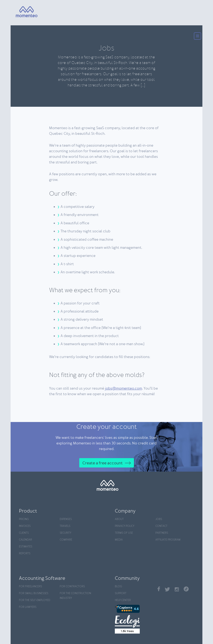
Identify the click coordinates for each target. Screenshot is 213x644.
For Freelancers (30, 587)
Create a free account (103, 463)
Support (121, 593)
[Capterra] (134, 609)
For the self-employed (35, 600)
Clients (24, 533)
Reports (25, 554)
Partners (162, 533)
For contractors (72, 587)
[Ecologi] (134, 624)
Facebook (159, 589)
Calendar (25, 540)
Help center (123, 600)
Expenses (66, 519)
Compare (66, 540)
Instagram (177, 589)
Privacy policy (125, 526)
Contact (161, 526)
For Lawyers (28, 607)
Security (66, 533)
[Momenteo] (23, 12)
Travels (65, 526)
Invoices (25, 526)
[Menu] (198, 36)
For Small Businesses (34, 593)
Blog (118, 587)
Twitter (167, 589)
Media (119, 540)
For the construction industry (75, 596)
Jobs (159, 519)
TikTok (186, 589)
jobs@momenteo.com (124, 389)
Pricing (24, 519)
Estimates (26, 547)
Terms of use (124, 533)
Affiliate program (168, 540)
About (119, 519)
